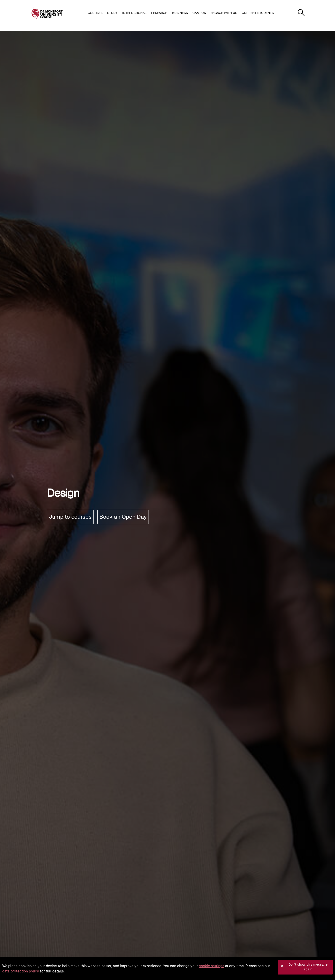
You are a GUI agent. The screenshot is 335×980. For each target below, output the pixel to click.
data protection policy (21, 971)
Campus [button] (199, 13)
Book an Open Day (123, 517)
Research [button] (159, 13)
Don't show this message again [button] (308, 967)
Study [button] (112, 13)
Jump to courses (70, 517)
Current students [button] (258, 13)
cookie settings (211, 966)
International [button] (134, 13)
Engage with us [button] (224, 13)
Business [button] (180, 13)
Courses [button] (95, 13)
